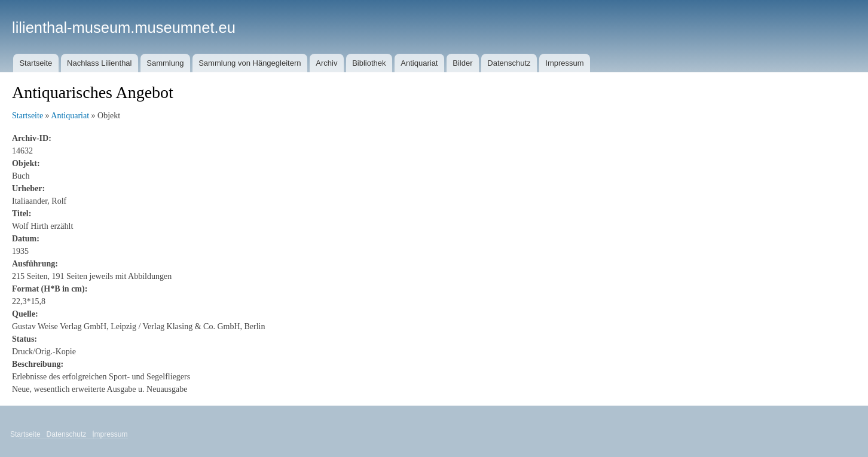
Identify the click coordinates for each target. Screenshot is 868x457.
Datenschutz (509, 63)
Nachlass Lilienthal (99, 63)
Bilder (462, 63)
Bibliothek (369, 63)
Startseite (36, 63)
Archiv (326, 63)
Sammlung (165, 63)
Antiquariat (419, 63)
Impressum (564, 63)
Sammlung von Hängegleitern (250, 63)
